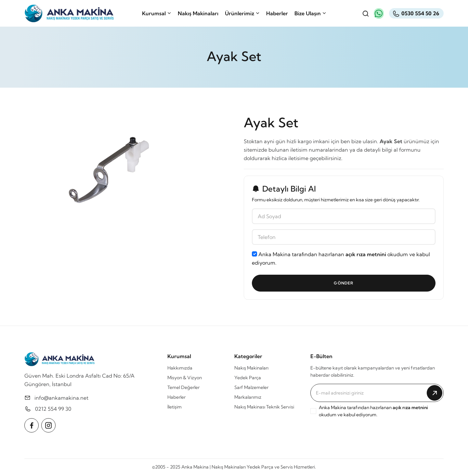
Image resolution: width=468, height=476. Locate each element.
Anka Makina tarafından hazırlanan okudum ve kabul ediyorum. (341, 258)
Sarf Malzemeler (251, 387)
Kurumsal (157, 13)
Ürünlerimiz (242, 13)
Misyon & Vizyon (185, 378)
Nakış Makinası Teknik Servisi (264, 407)
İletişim (175, 407)
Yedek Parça (248, 378)
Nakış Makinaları (198, 13)
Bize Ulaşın (310, 13)
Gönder (344, 283)
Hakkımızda (180, 368)
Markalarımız (248, 397)
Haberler (277, 13)
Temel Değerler (183, 387)
